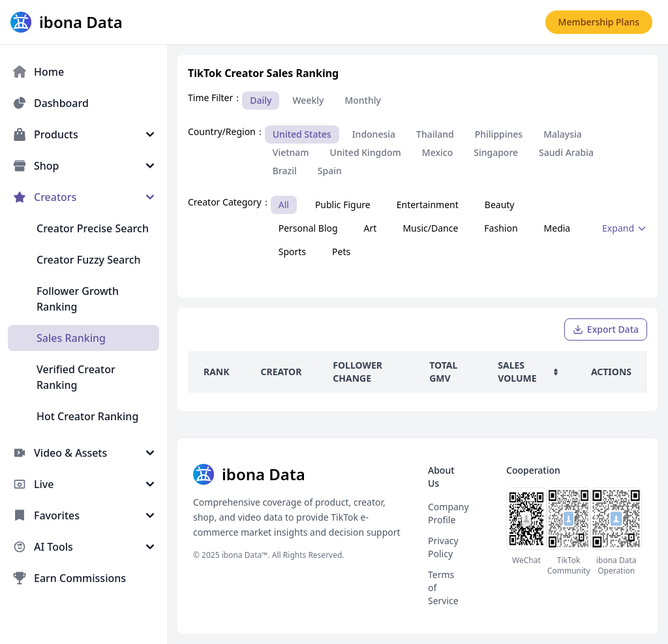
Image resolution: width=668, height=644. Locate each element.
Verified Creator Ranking (76, 377)
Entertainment (428, 205)
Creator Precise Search (93, 228)
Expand (625, 228)
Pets (341, 252)
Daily (261, 100)
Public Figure (343, 205)
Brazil (285, 171)
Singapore (496, 152)
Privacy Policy (443, 547)
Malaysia (563, 134)
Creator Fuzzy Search (89, 260)
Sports (292, 252)
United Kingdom (366, 152)
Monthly (363, 100)
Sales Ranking (71, 338)
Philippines (499, 134)
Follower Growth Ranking (78, 299)
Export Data (606, 329)
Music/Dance (430, 228)
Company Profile (448, 513)
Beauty (500, 205)
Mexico (437, 152)
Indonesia (374, 134)
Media (557, 228)
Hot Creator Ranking (87, 416)
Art (371, 228)
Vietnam (291, 152)
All (284, 205)
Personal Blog (308, 228)
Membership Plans (599, 22)
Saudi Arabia (566, 152)
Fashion (501, 228)
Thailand (435, 134)
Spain (330, 171)
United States (302, 134)
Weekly (308, 100)
